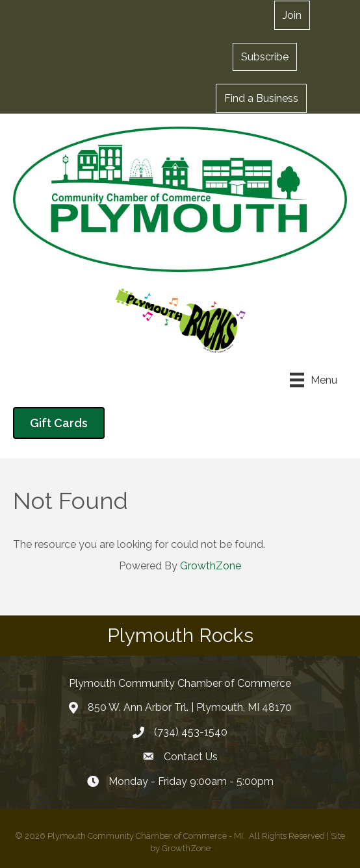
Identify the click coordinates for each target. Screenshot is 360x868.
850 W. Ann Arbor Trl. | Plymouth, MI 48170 (190, 707)
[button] (265, 56)
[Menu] (314, 380)
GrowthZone (211, 566)
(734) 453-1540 (191, 732)
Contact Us (191, 757)
